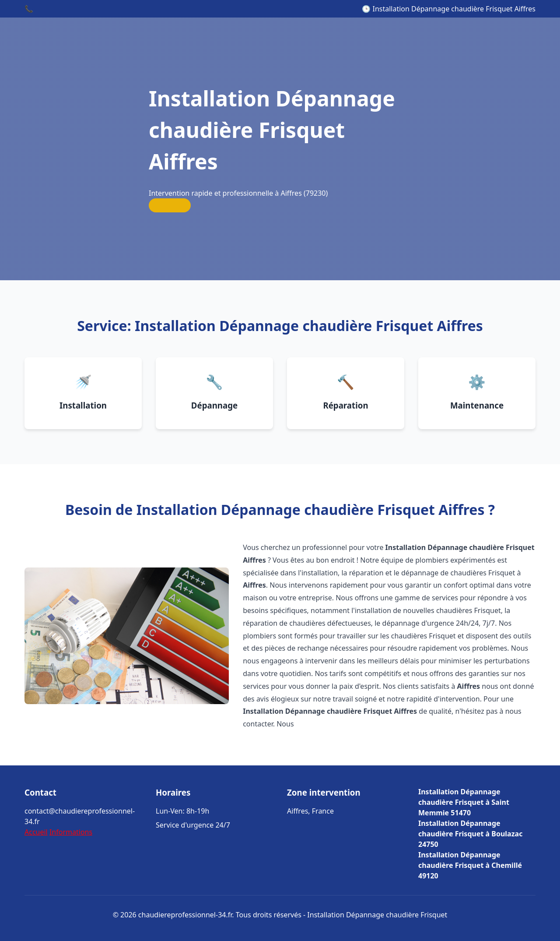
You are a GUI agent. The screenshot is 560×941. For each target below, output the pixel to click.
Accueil (36, 832)
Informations (71, 832)
